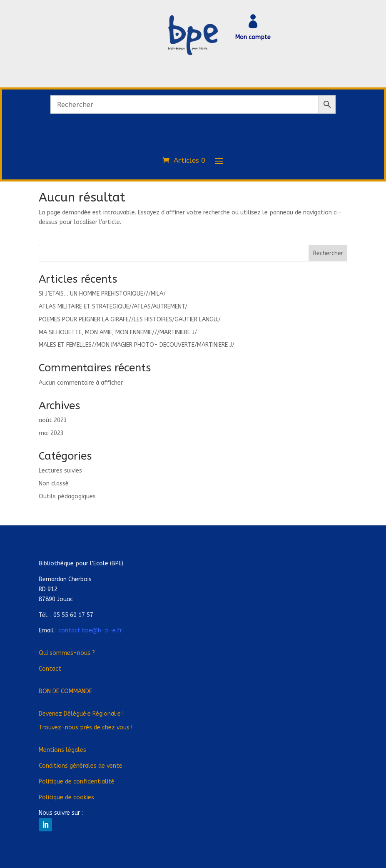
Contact (50, 669)
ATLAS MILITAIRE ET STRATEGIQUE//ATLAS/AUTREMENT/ (113, 307)
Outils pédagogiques (67, 496)
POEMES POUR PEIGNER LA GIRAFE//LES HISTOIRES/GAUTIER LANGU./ (130, 320)
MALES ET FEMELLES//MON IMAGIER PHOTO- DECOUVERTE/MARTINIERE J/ (137, 345)
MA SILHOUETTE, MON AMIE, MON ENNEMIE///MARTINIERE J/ (118, 332)
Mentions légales (62, 750)
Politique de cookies (66, 797)
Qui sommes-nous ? (67, 653)
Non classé (54, 484)
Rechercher (328, 253)
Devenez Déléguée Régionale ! (81, 714)
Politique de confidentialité (77, 782)
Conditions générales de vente (81, 766)
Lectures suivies (60, 471)
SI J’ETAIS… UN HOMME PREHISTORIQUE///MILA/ (102, 294)
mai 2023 (51, 433)
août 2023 (53, 420)
